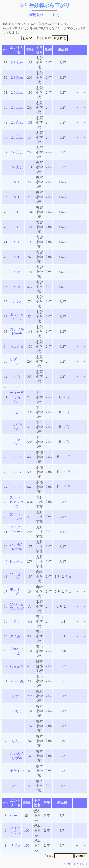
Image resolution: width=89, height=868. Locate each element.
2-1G (17, 197)
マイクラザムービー (17, 532)
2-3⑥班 (17, 92)
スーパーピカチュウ (17, 502)
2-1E (17, 227)
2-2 (17, 726)
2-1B (17, 272)
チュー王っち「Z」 (17, 397)
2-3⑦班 (17, 78)
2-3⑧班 (17, 63)
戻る (56, 15)
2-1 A (17, 487)
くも (17, 376)
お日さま (17, 346)
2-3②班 (17, 152)
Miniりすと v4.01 (75, 864)
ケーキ (15, 816)
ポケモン (17, 771)
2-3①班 (17, 167)
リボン (17, 696)
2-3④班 (17, 122)
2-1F (17, 212)
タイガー (17, 636)
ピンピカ (17, 562)
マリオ (17, 302)
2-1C (17, 257)
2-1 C (17, 457)
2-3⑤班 (17, 107)
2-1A (17, 287)
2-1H (17, 182)
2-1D (17, 242)
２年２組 (17, 681)
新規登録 (36, 15)
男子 (17, 621)
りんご (17, 741)
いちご (17, 711)
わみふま (17, 666)
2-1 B (17, 472)
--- (17, 387)
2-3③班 (17, 137)
